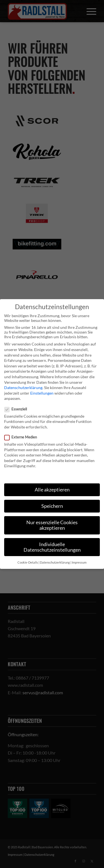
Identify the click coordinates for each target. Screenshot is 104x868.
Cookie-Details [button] (28, 562)
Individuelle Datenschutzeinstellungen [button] (52, 547)
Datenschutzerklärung (23, 388)
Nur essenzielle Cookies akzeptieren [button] (52, 525)
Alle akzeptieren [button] (52, 490)
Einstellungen (42, 393)
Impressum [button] (79, 562)
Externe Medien (23, 437)
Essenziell (18, 409)
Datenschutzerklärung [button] (55, 562)
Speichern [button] (52, 506)
